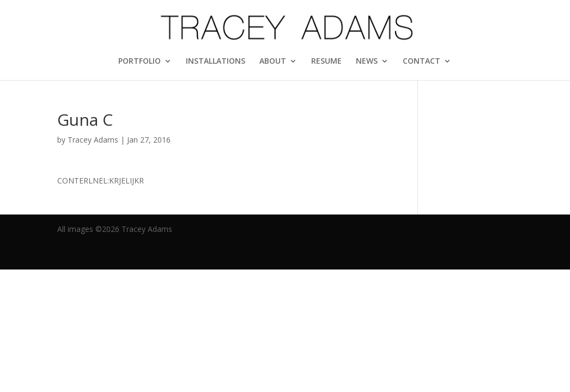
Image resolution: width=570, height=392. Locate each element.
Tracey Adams (93, 140)
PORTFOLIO (140, 62)
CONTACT (422, 62)
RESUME (326, 62)
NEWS (367, 62)
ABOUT (273, 62)
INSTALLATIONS (216, 62)
